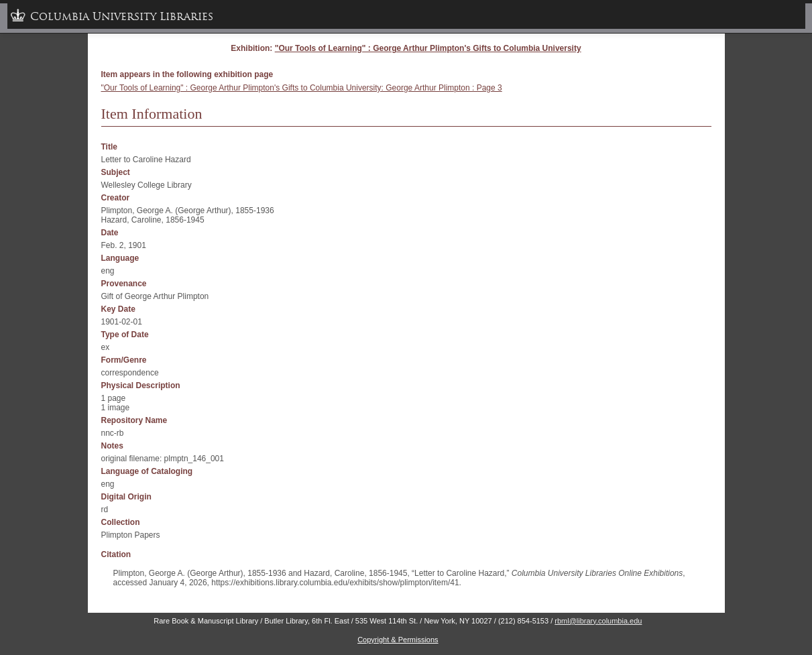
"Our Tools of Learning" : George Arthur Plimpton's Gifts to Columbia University (428, 48)
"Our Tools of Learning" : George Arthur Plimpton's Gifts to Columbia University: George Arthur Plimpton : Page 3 (302, 88)
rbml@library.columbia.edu (598, 621)
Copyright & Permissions (398, 640)
